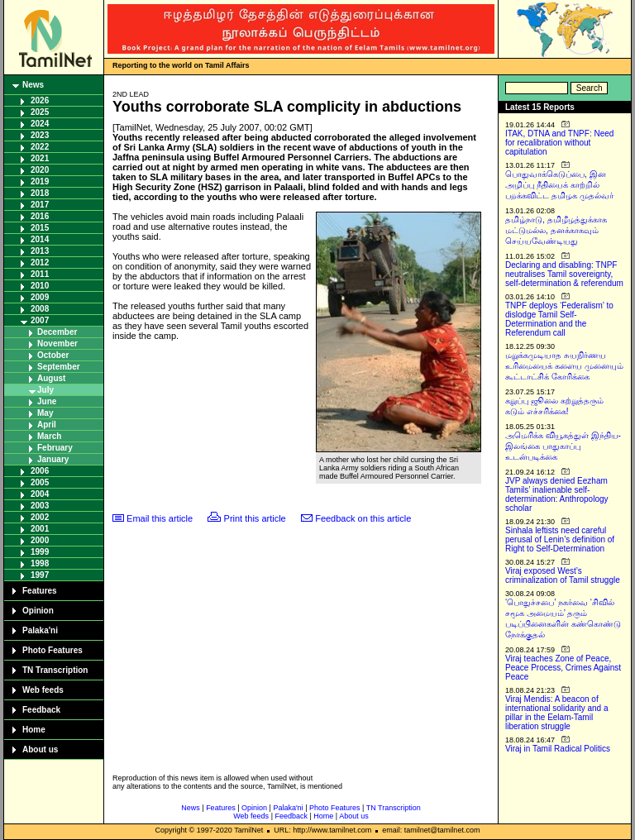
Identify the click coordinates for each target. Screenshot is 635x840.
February (55, 448)
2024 (40, 124)
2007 (40, 320)
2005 (40, 482)
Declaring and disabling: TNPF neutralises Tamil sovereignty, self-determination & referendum (564, 274)
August (51, 378)
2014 (40, 239)
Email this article (160, 518)
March (49, 436)
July (45, 390)
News (33, 85)
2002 (40, 517)
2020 (40, 170)
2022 (40, 147)
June (47, 401)
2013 (40, 251)
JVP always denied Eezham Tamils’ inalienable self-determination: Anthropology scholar (557, 494)
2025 (40, 112)
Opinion (38, 611)
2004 (40, 494)
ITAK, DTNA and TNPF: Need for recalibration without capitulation (559, 143)
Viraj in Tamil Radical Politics (558, 749)
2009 (40, 297)
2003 (40, 506)
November (57, 344)
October (53, 355)
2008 (40, 309)
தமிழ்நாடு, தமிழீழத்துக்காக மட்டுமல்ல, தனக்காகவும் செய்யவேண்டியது (556, 230)
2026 (40, 100)
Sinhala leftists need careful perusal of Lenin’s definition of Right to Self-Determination (560, 539)
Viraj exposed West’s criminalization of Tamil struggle (563, 575)
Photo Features (53, 650)
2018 (40, 193)
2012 (40, 262)
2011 (40, 274)
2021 (40, 158)
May (45, 413)
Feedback (41, 710)
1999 (40, 552)
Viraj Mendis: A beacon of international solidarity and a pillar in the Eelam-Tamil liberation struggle (557, 713)
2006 (40, 471)
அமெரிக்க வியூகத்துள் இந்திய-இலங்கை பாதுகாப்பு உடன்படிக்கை (563, 446)
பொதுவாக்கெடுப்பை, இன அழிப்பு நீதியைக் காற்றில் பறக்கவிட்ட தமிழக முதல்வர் (559, 185)
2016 (40, 216)
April (47, 425)
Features (40, 591)
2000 (40, 540)
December (57, 332)
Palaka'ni (40, 630)
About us (40, 749)
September (59, 367)
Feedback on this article (363, 518)
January (53, 459)
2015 (40, 228)
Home (34, 730)
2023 (40, 135)
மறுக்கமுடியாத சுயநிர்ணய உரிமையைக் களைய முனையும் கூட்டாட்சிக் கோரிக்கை (564, 366)
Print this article (255, 518)
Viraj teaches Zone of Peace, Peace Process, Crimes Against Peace (563, 668)
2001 (40, 529)
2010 (40, 286)
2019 (40, 181)
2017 (40, 205)
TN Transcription (55, 670)
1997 (40, 575)
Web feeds (43, 690)
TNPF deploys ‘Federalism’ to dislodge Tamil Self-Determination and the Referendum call (559, 319)
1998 (40, 563)
